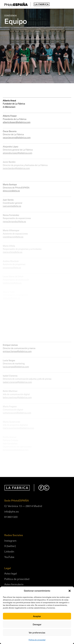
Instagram (10, 541)
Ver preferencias (37, 633)
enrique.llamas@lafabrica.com (17, 351)
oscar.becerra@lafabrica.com (17, 137)
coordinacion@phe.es (13, 237)
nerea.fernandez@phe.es (14, 221)
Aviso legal (11, 573)
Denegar (37, 624)
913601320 (11, 517)
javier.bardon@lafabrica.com (16, 168)
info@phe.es (11, 511)
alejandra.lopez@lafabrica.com (17, 153)
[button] (70, 591)
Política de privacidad (37, 640)
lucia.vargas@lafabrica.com (16, 367)
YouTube (9, 557)
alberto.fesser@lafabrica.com (17, 122)
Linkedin (9, 551)
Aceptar (37, 616)
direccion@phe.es (11, 191)
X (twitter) (10, 546)
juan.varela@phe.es (12, 206)
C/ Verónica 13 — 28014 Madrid (23, 506)
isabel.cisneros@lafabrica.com (17, 382)
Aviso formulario (14, 584)
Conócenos (10, 16)
